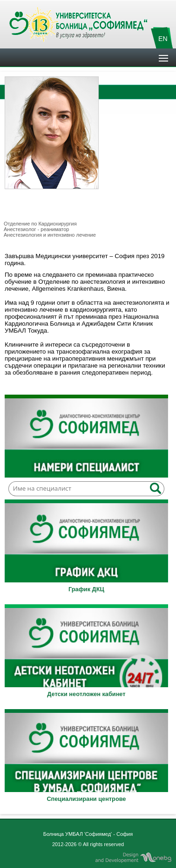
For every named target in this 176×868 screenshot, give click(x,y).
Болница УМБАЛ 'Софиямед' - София (88, 834)
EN (163, 39)
